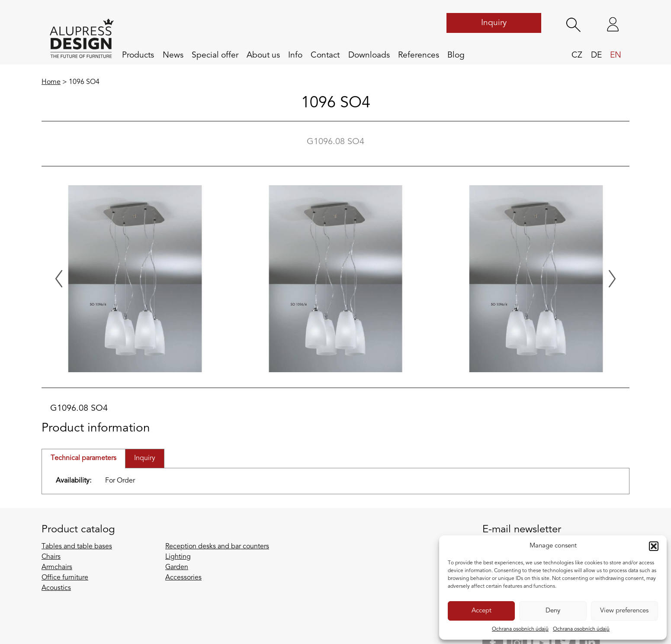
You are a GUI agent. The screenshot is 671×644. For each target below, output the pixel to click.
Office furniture (65, 578)
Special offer (215, 55)
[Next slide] (612, 279)
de (596, 55)
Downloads (369, 55)
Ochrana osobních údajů (520, 629)
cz (577, 55)
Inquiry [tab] (145, 458)
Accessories (183, 578)
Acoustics (56, 588)
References (419, 55)
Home (51, 82)
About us (263, 55)
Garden (177, 567)
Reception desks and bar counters (217, 547)
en (616, 55)
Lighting (178, 557)
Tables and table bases (77, 547)
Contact (325, 55)
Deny (553, 611)
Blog (456, 55)
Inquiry (494, 23)
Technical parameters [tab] (83, 458)
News (173, 55)
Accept (482, 611)
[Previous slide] (59, 279)
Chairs (51, 557)
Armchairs (57, 567)
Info (295, 55)
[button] (654, 546)
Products (138, 55)
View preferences (624, 611)
